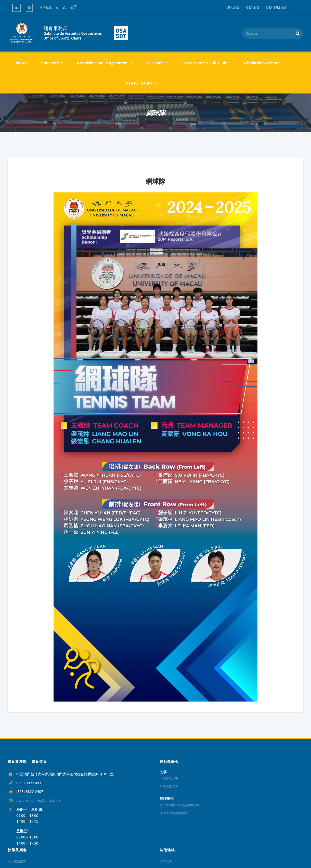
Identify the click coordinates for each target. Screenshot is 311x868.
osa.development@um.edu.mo (39, 800)
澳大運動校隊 (17, 861)
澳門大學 (166, 861)
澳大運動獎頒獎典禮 (173, 813)
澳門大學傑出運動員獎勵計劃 (179, 805)
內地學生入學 (169, 779)
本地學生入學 (169, 786)
